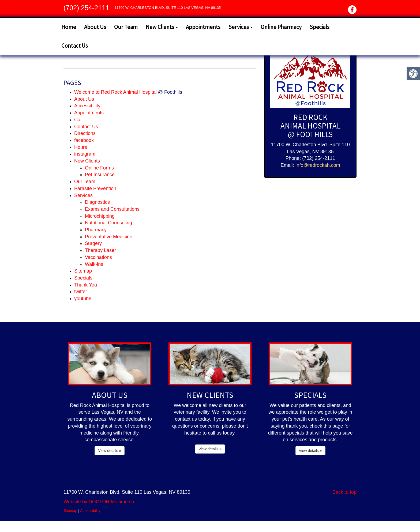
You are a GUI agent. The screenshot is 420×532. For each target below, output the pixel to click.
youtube (83, 299)
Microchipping (100, 216)
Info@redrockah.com (318, 165)
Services (241, 27)
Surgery (93, 243)
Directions (85, 133)
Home (69, 27)
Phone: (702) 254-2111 (310, 158)
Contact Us (75, 46)
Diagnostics (97, 202)
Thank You (86, 285)
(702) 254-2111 (86, 8)
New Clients (162, 27)
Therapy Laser (100, 250)
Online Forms (99, 168)
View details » (110, 451)
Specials (320, 27)
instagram (85, 154)
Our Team (126, 27)
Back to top (344, 492)
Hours (81, 147)
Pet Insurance (100, 175)
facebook (84, 140)
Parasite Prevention (95, 188)
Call (78, 120)
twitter (81, 292)
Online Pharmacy (281, 27)
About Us (95, 27)
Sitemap (83, 271)
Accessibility (87, 106)
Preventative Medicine (109, 237)
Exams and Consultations (112, 209)
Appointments (203, 27)
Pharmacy (96, 230)
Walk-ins (94, 264)
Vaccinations (98, 257)
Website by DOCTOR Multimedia (99, 502)
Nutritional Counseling (108, 223)
